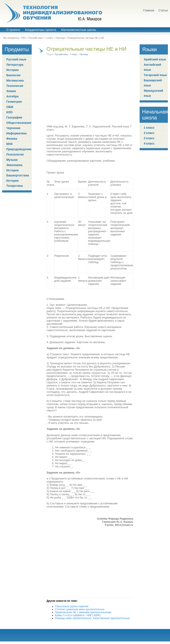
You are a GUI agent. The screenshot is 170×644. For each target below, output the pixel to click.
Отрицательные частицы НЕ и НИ (87, 49)
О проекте (13, 30)
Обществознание (19, 123)
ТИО (23, 38)
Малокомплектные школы (79, 30)
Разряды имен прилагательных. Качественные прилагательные (92, 618)
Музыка (12, 160)
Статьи (163, 10)
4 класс (149, 143)
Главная (149, 10)
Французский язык (154, 93)
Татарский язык (155, 75)
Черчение (13, 128)
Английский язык (152, 67)
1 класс (149, 128)
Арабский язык (155, 59)
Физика (12, 139)
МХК (10, 144)
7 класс (49, 38)
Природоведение (19, 149)
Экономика (14, 165)
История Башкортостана (18, 173)
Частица (60, 38)
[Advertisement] (40, 91)
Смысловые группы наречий (72, 606)
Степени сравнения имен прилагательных (80, 609)
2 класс (149, 133)
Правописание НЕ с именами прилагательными (83, 612)
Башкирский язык (153, 83)
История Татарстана (15, 183)
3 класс (149, 138)
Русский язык (35, 38)
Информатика (16, 133)
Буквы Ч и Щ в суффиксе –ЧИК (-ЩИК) (78, 615)
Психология (15, 154)
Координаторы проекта (40, 30)
